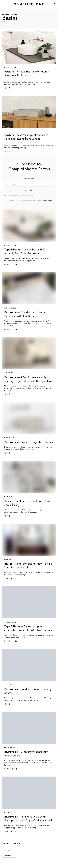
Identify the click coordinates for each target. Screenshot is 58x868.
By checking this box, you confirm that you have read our (28, 201)
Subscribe (28, 191)
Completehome (29, 4)
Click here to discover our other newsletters (19, 196)
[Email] (29, 850)
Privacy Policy (47, 201)
